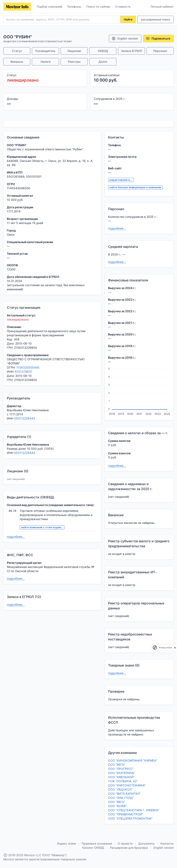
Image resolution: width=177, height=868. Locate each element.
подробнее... (16, 537)
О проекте (125, 843)
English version (125, 39)
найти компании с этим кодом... (42, 527)
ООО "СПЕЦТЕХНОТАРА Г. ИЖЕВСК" (134, 810)
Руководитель (45, 51)
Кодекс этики (67, 843)
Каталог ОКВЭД (93, 848)
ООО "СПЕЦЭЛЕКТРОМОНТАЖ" (130, 818)
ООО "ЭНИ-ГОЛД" (121, 798)
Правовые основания (97, 843)
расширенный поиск (156, 19)
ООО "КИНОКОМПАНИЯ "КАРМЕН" (133, 760)
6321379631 (24, 372)
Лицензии (74, 51)
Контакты (167, 843)
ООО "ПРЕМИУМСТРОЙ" (126, 814)
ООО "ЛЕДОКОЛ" (120, 789)
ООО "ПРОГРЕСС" (121, 769)
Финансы (17, 62)
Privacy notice (165, 648)
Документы (146, 843)
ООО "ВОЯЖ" (117, 806)
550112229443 (25, 418)
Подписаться (158, 39)
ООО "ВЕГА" (117, 765)
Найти (128, 19)
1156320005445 (28, 367)
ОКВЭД (103, 51)
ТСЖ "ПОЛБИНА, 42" (123, 781)
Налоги (46, 62)
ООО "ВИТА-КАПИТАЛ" (124, 794)
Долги (103, 62)
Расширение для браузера (129, 848)
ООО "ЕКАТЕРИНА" (122, 773)
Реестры (74, 62)
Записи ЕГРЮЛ (131, 51)
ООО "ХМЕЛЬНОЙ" (121, 777)
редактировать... (121, 180)
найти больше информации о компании (135, 187)
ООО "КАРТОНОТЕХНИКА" (127, 785)
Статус (17, 51)
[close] (175, 647)
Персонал (160, 51)
